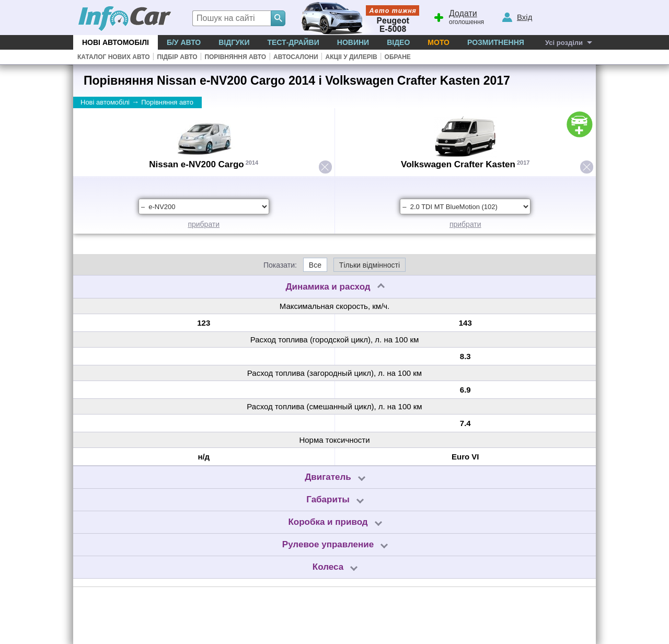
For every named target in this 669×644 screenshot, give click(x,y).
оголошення (458, 16)
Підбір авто (177, 57)
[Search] (278, 18)
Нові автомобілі (116, 42)
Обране (398, 57)
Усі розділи (564, 43)
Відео (398, 42)
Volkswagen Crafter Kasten (458, 164)
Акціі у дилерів (351, 57)
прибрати (204, 224)
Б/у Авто (184, 42)
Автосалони (296, 57)
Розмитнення (496, 42)
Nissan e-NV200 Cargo (196, 164)
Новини (353, 42)
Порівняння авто (235, 57)
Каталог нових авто (114, 57)
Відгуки (234, 42)
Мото (439, 42)
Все (315, 265)
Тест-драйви (293, 42)
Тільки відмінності (370, 265)
